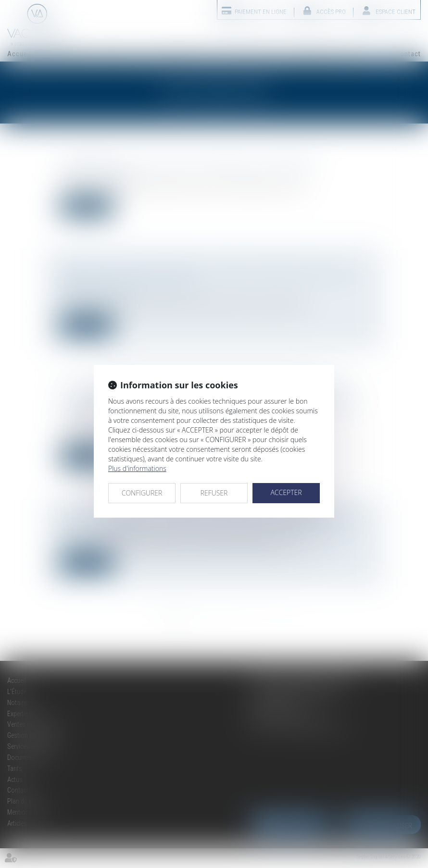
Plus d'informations (137, 468)
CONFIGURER (142, 493)
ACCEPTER (286, 492)
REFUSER (214, 493)
